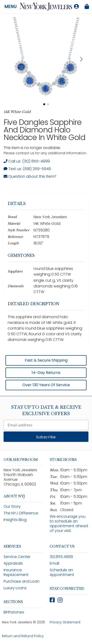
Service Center (17, 557)
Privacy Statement (65, 622)
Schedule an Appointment (62, 572)
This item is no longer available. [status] (32, 148)
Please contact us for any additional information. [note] (45, 153)
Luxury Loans (15, 588)
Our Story (12, 506)
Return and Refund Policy (23, 636)
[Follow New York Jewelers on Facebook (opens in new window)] (52, 600)
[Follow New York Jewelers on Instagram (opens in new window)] (60, 600)
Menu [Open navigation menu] (11, 7)
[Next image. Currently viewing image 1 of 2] (81, 59)
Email (54, 563)
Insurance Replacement (16, 572)
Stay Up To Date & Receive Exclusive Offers (46, 410)
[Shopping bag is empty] (87, 7)
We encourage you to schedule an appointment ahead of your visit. (69, 524)
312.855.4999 (61, 557)
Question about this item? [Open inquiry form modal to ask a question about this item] (30, 176)
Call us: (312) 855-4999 (27, 161)
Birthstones (14, 612)
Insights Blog (15, 520)
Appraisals (13, 563)
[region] (46, 293)
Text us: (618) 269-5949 (27, 169)
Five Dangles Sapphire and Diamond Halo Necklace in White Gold (44, 130)
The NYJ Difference (21, 513)
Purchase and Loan (22, 581)
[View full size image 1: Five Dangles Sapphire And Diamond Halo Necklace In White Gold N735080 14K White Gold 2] (46, 58)
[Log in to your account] (76, 7)
